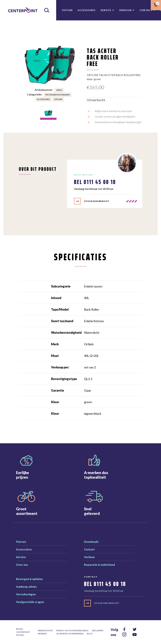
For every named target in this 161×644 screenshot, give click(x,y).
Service (106, 10)
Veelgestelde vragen (30, 602)
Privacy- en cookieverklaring (72, 630)
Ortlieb (58, 99)
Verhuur (125, 10)
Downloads (91, 542)
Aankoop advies (26, 587)
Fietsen (67, 10)
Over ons (22, 565)
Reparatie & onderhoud (99, 565)
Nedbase (42, 634)
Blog (90, 634)
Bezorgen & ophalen (29, 579)
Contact (146, 10)
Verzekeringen (26, 594)
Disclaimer (98, 630)
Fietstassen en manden (58, 95)
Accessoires (87, 10)
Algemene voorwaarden (70, 634)
